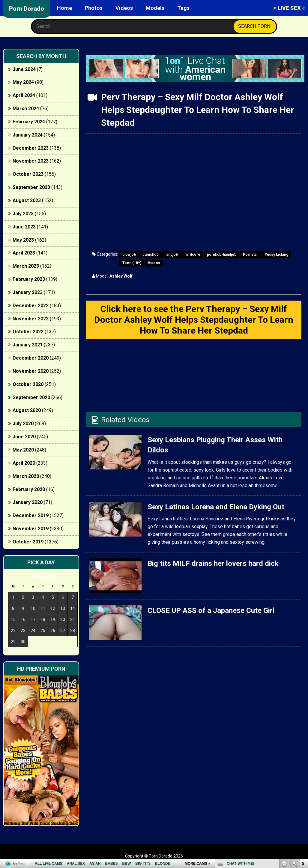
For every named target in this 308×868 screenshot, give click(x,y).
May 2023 (23, 240)
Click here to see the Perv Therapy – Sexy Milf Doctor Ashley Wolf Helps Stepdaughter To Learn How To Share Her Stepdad (194, 320)
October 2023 (28, 174)
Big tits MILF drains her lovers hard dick (213, 563)
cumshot (150, 255)
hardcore (192, 255)
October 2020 (28, 384)
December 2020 (31, 358)
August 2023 (27, 200)
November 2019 (31, 529)
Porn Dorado (27, 9)
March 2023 (26, 266)
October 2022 (28, 332)
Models (155, 8)
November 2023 (31, 161)
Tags (183, 8)
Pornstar (250, 255)
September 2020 (31, 397)
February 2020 (29, 489)
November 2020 (31, 371)
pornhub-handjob (222, 255)
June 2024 (24, 69)
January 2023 (28, 292)
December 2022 (31, 306)
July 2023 (23, 214)
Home (64, 8)
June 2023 (24, 227)
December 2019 (31, 515)
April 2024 (24, 95)
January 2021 (28, 345)
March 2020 (26, 476)
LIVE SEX (289, 8)
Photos (94, 8)
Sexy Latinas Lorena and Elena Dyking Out (216, 507)
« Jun (12, 652)
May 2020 (23, 450)
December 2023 (31, 148)
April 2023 (24, 253)
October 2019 (28, 542)
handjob (171, 255)
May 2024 (23, 82)
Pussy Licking (276, 255)
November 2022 (31, 319)
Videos (124, 8)
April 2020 (24, 463)
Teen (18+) (132, 263)
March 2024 (26, 109)
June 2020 (24, 437)
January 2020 (28, 502)
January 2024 (28, 135)
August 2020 (27, 410)
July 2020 (23, 424)
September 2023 (31, 187)
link (303, 774)
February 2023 (29, 279)
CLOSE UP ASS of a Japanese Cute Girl (211, 611)
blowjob (129, 255)
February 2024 (29, 122)
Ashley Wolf (121, 276)
